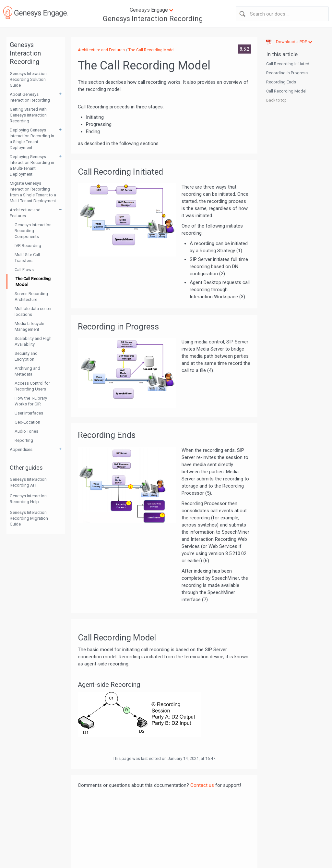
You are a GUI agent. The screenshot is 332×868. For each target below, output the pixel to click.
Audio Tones (26, 431)
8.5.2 (244, 49)
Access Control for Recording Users (32, 386)
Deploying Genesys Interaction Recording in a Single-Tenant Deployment (32, 139)
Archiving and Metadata (27, 371)
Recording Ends (281, 82)
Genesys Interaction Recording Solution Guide (28, 79)
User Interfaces (29, 413)
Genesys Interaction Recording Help (28, 499)
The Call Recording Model (33, 282)
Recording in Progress (287, 73)
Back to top (276, 100)
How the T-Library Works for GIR (31, 401)
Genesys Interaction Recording (153, 19)
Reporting (24, 440)
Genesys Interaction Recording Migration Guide (29, 518)
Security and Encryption (26, 356)
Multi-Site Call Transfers (27, 258)
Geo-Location (27, 422)
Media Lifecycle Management (29, 326)
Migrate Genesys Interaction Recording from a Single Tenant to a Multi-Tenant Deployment (33, 192)
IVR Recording (28, 246)
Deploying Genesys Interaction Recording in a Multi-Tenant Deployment (32, 165)
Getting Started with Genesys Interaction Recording (28, 115)
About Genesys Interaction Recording (30, 97)
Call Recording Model (286, 91)
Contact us (202, 785)
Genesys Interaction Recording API (28, 482)
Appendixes (21, 449)
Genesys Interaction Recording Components (33, 231)
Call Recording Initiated (288, 64)
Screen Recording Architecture (31, 297)
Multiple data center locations (33, 311)
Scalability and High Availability (33, 341)
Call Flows (24, 270)
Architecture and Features (25, 213)
